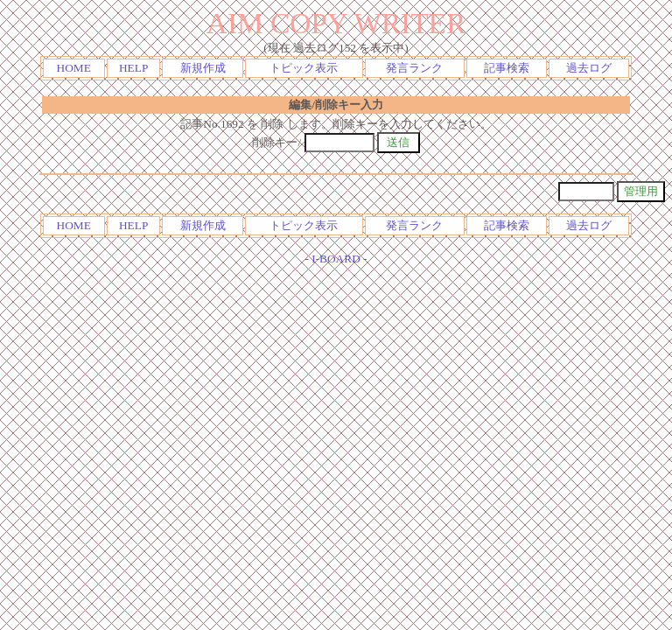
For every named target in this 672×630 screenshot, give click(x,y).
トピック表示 (304, 68)
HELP (133, 68)
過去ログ (589, 68)
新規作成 (203, 68)
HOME (74, 68)
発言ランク (414, 68)
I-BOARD (336, 259)
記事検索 (507, 68)
